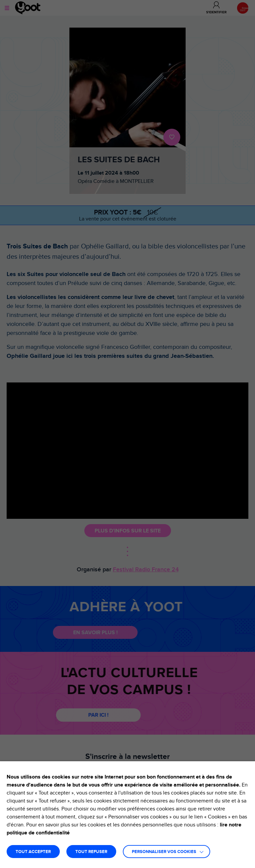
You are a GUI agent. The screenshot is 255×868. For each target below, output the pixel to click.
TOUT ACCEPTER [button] (33, 852)
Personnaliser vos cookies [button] (164, 852)
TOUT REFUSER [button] (91, 852)
